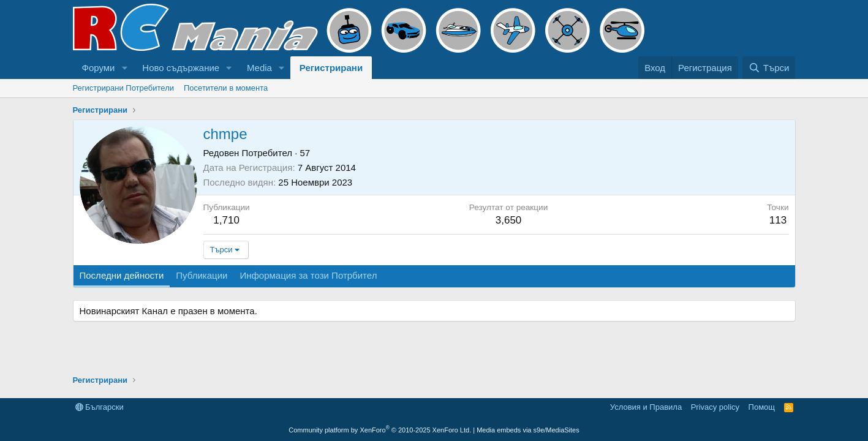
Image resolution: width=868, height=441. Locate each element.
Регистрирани (331, 68)
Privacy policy (715, 407)
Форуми (99, 68)
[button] (124, 68)
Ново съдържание (181, 68)
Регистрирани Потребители (124, 88)
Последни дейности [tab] (122, 275)
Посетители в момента (226, 88)
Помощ (762, 407)
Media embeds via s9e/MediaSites (528, 430)
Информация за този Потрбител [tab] (308, 275)
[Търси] (769, 68)
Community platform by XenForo (380, 430)
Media (259, 68)
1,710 (226, 220)
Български (100, 407)
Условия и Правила (646, 407)
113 (778, 220)
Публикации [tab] (202, 275)
